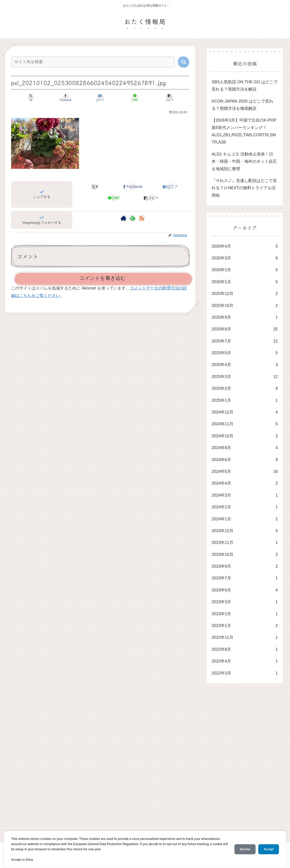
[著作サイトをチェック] (123, 218)
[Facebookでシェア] (70, 98)
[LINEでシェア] (130, 98)
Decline (245, 849)
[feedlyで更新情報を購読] (133, 218)
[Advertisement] (139, 767)
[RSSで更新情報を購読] (142, 218)
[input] (93, 62)
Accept (268, 849)
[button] (184, 62)
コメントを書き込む (103, 278)
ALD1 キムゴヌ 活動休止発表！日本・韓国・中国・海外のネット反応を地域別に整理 (244, 161)
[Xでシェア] (40, 98)
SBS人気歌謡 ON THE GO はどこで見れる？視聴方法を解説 (245, 86)
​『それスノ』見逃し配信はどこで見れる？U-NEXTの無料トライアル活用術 (244, 188)
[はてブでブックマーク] (100, 98)
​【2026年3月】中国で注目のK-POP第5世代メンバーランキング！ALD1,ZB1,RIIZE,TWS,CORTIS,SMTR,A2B (244, 131)
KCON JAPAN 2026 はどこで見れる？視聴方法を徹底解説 (242, 105)
